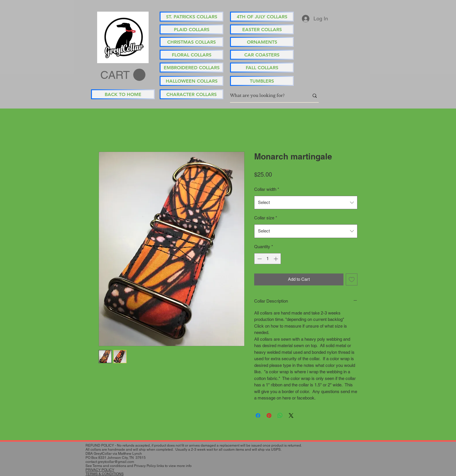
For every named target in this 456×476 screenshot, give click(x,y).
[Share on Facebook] (258, 415)
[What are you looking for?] (265, 96)
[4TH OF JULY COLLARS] (262, 17)
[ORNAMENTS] (262, 42)
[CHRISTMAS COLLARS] (192, 42)
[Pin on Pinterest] (269, 415)
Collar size (266, 218)
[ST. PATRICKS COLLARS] (192, 17)
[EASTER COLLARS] (262, 29)
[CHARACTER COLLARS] (192, 94)
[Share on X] (291, 415)
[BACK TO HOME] (123, 94)
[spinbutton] (268, 259)
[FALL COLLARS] (262, 68)
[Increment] (276, 259)
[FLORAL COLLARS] (192, 55)
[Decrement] (259, 259)
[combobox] (306, 203)
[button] (123, 75)
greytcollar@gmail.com (116, 462)
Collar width (267, 189)
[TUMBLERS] (262, 81)
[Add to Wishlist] (352, 279)
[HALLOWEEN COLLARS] (192, 81)
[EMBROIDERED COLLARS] (192, 68)
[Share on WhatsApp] (280, 415)
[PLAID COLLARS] (192, 29)
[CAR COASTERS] (262, 55)
